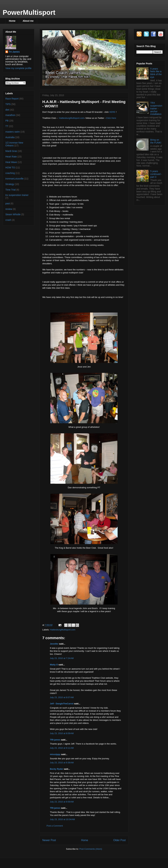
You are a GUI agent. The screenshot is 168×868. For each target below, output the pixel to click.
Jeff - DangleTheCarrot (62, 704)
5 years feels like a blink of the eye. (156, 73)
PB (7, 121)
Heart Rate (11, 157)
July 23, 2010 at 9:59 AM (62, 802)
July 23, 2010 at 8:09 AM (62, 733)
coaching (10, 173)
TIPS (8, 104)
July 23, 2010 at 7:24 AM (62, 658)
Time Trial (10, 190)
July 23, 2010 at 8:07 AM (62, 697)
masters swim (13, 132)
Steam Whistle (13, 214)
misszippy (55, 754)
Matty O (54, 665)
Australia (10, 137)
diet (7, 110)
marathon (10, 115)
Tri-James (14, 52)
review (9, 209)
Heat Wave (11, 162)
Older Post (119, 840)
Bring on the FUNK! (156, 141)
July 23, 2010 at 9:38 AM (62, 763)
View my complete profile (18, 68)
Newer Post (49, 840)
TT (7, 126)
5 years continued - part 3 (156, 174)
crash (8, 220)
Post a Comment (55, 826)
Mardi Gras (11, 151)
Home (12, 21)
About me (28, 21)
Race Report (12, 99)
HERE (112, 112)
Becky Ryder (57, 769)
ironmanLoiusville (14, 179)
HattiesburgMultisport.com (72, 118)
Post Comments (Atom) (91, 849)
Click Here (111, 118)
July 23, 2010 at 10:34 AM (62, 819)
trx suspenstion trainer (17, 195)
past (8, 203)
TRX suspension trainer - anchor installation (156, 108)
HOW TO (10, 168)
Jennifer (54, 644)
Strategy (10, 184)
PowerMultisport (29, 12)
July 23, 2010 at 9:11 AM (62, 748)
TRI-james (55, 740)
